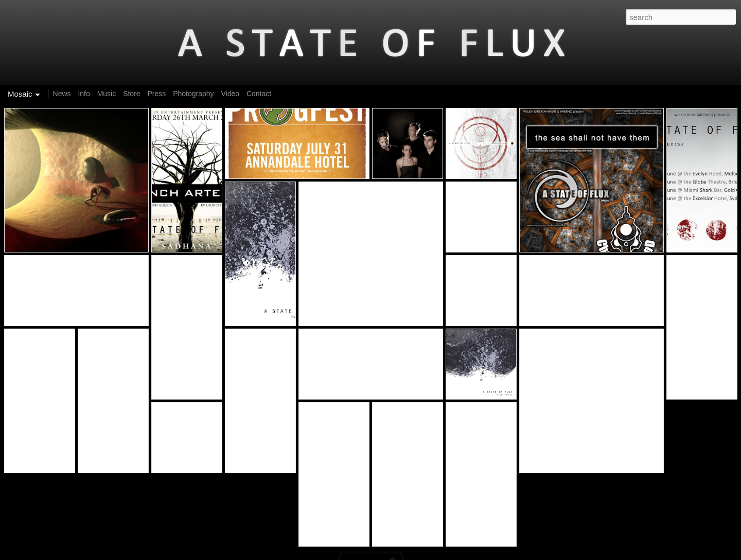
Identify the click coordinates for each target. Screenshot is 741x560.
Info (84, 94)
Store (131, 94)
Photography (193, 94)
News (62, 94)
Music (107, 94)
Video (230, 94)
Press (156, 94)
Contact (259, 94)
